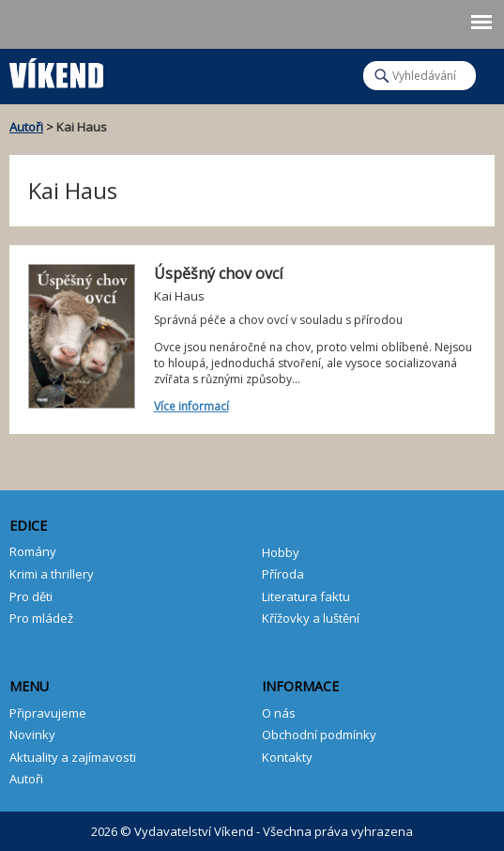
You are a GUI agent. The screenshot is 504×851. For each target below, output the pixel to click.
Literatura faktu (306, 596)
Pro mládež (41, 618)
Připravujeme (48, 713)
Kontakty (287, 757)
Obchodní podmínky (319, 735)
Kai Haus (179, 296)
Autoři (26, 127)
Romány (33, 551)
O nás (279, 713)
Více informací (191, 406)
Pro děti (31, 596)
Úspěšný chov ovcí (218, 273)
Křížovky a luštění (311, 618)
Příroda (283, 574)
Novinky (32, 735)
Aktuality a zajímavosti (73, 757)
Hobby (281, 552)
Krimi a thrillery (52, 574)
